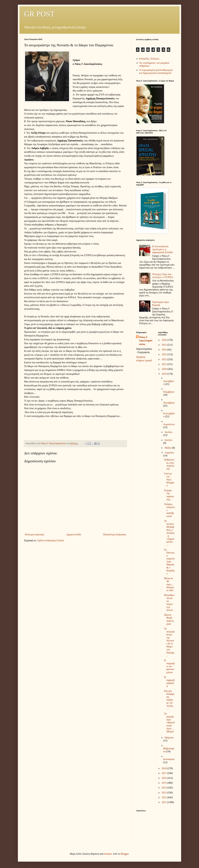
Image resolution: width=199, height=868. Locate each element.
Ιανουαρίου (169, 759)
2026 (164, 340)
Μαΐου (168, 448)
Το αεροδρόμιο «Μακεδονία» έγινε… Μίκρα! (169, 723)
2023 (164, 354)
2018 (164, 768)
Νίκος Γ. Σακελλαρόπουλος (146, 341)
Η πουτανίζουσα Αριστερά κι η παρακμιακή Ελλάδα (162, 249)
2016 (164, 778)
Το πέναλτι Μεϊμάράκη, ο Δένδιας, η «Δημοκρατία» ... (169, 533)
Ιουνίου (168, 440)
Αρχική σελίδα (74, 534)
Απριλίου (169, 453)
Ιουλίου (168, 432)
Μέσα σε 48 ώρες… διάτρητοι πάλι (169, 584)
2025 (164, 345)
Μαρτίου (169, 738)
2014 (164, 788)
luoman (108, 854)
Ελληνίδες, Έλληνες (149, 59)
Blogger (125, 854)
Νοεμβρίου (169, 392)
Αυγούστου (169, 424)
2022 (164, 359)
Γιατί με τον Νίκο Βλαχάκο (169, 480)
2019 (164, 374)
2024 (164, 350)
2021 (164, 364)
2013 (164, 793)
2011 (164, 802)
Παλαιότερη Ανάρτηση (115, 534)
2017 (164, 773)
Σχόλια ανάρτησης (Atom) (51, 540)
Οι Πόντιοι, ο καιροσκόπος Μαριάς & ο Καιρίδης (169, 562)
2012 (164, 797)
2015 (164, 783)
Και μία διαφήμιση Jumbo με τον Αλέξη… (169, 700)
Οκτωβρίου (169, 403)
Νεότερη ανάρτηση (35, 534)
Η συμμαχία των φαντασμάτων (169, 666)
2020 (164, 369)
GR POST (39, 14)
